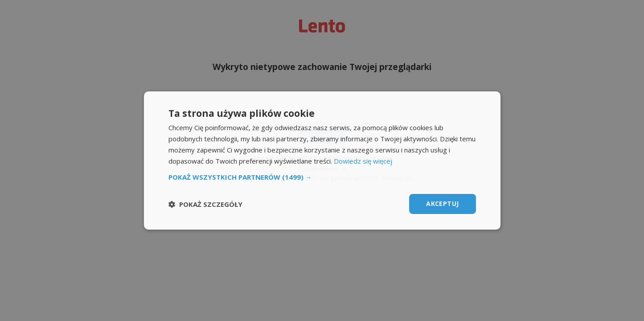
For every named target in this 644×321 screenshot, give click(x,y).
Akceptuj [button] (442, 204)
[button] (322, 177)
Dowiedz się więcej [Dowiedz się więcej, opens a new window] (363, 161)
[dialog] (322, 160)
